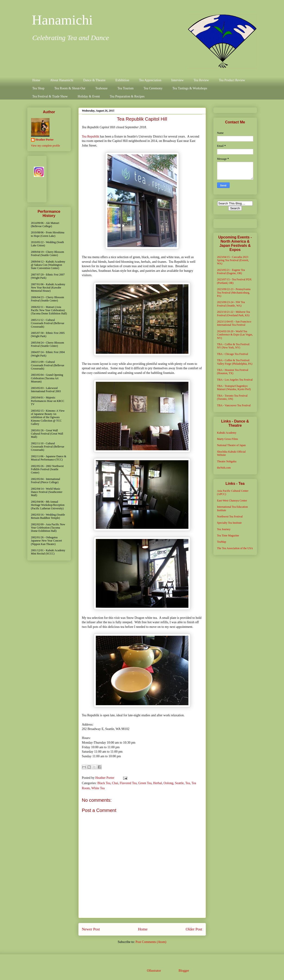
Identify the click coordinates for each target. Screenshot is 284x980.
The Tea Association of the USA (235, 548)
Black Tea (104, 783)
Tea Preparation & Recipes (127, 96)
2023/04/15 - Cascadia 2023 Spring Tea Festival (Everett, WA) (233, 260)
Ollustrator (154, 971)
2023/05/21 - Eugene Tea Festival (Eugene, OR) (231, 272)
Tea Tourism (125, 88)
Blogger (184, 971)
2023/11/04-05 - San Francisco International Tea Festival (234, 323)
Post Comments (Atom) (151, 942)
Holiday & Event (89, 96)
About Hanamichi (62, 80)
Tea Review (201, 80)
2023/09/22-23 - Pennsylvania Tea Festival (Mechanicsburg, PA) (234, 293)
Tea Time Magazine (228, 535)
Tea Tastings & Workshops (190, 88)
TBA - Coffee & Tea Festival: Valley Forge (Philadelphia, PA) (235, 362)
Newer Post (91, 929)
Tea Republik (91, 136)
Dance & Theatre (94, 80)
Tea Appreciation (150, 80)
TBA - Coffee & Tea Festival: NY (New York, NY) (234, 346)
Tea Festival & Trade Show (50, 96)
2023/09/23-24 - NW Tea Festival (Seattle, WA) (231, 304)
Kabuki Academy (227, 433)
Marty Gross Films (228, 439)
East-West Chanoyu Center (232, 501)
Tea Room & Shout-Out (70, 88)
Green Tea (145, 783)
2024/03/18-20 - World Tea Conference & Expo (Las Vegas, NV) (235, 335)
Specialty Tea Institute (229, 523)
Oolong (169, 783)
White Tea (98, 788)
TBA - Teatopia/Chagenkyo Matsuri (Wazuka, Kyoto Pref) (234, 388)
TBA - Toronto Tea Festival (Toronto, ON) (232, 397)
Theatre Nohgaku (227, 461)
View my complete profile (46, 146)
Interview (178, 80)
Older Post (194, 929)
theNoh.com (224, 468)
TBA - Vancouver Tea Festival (234, 405)
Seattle (179, 783)
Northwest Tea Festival (230, 517)
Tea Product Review (232, 80)
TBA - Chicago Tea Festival (233, 354)
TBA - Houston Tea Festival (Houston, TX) (233, 372)
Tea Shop (38, 88)
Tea (188, 783)
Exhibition (122, 80)
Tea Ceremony (153, 88)
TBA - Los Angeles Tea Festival (235, 380)
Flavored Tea (128, 783)
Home (36, 80)
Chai (115, 783)
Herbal (158, 783)
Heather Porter (105, 778)
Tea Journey (224, 529)
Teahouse (101, 88)
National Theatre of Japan (231, 445)
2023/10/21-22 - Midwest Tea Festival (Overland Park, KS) (234, 313)
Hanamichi (62, 20)
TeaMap (222, 542)
